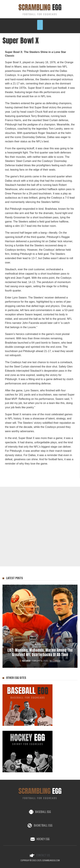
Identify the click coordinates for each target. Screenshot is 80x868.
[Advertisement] (40, 527)
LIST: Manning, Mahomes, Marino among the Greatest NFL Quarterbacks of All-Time (40, 652)
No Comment (55, 661)
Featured (26, 661)
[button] (40, 25)
